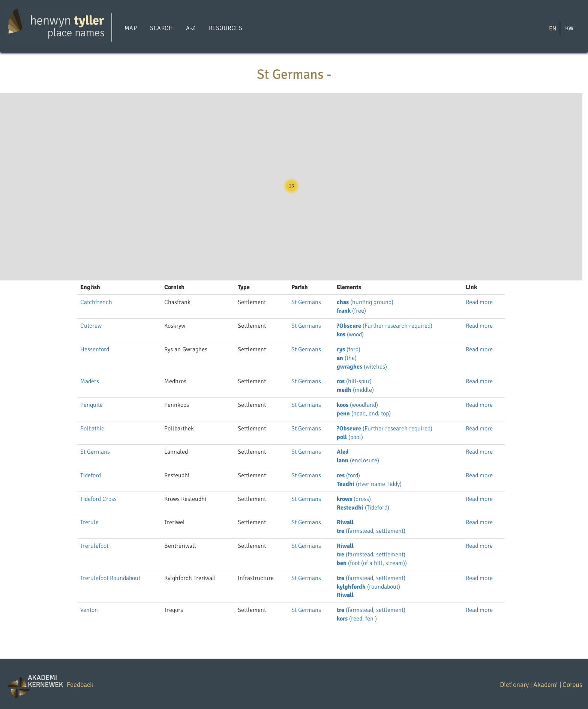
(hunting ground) (365, 302)
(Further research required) (385, 326)
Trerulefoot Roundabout (110, 578)
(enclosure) (358, 460)
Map (131, 28)
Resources (226, 28)
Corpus (572, 685)
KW (569, 28)
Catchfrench (96, 302)
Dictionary (514, 685)
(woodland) (357, 405)
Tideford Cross (98, 499)
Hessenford (95, 349)
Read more (479, 302)
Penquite (91, 405)
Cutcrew (91, 326)
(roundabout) (368, 587)
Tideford (91, 475)
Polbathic (92, 429)
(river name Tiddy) (369, 484)
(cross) (354, 499)
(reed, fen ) (357, 619)
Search (161, 28)
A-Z (191, 28)
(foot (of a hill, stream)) (372, 563)
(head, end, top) (364, 414)
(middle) (355, 390)
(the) (347, 358)
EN (553, 28)
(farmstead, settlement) (371, 531)
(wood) (350, 334)
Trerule (89, 522)
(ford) (349, 349)
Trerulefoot (94, 546)
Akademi (546, 685)
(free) (351, 311)
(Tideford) (363, 508)
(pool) (350, 437)
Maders (90, 381)
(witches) (362, 367)
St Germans (306, 302)
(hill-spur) (354, 381)
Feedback (80, 685)
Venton (89, 610)
